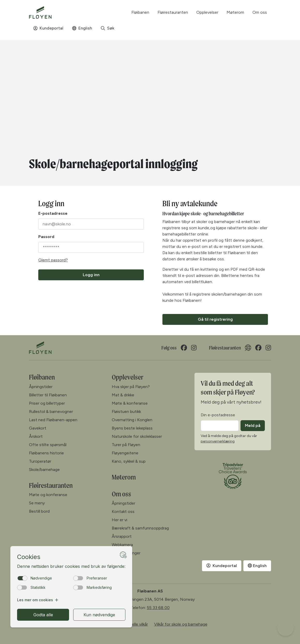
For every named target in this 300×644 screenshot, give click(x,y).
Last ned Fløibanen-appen (53, 420)
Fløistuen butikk (126, 412)
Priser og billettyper (47, 403)
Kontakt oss (123, 511)
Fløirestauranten (173, 12)
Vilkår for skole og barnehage (181, 624)
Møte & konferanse (130, 403)
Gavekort (38, 428)
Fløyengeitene (125, 453)
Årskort (36, 436)
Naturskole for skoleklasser (137, 436)
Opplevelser (128, 377)
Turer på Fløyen (126, 445)
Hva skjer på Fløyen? (131, 387)
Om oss (121, 494)
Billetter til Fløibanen (48, 395)
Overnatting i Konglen (132, 420)
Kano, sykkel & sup (129, 461)
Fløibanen (42, 377)
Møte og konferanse (48, 495)
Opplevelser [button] (207, 12)
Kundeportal (48, 28)
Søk (108, 28)
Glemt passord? (53, 260)
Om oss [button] (260, 12)
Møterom (235, 12)
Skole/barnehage (44, 470)
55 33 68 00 (158, 608)
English (82, 28)
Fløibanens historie (46, 453)
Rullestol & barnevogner (51, 412)
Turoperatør (40, 461)
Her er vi (119, 520)
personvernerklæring (218, 441)
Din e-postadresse (218, 415)
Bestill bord (39, 511)
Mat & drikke (123, 395)
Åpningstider (41, 387)
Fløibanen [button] (140, 12)
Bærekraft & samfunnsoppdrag (140, 528)
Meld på (253, 425)
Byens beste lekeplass (132, 428)
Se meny (37, 503)
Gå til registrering (215, 319)
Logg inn (91, 275)
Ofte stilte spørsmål (48, 445)
